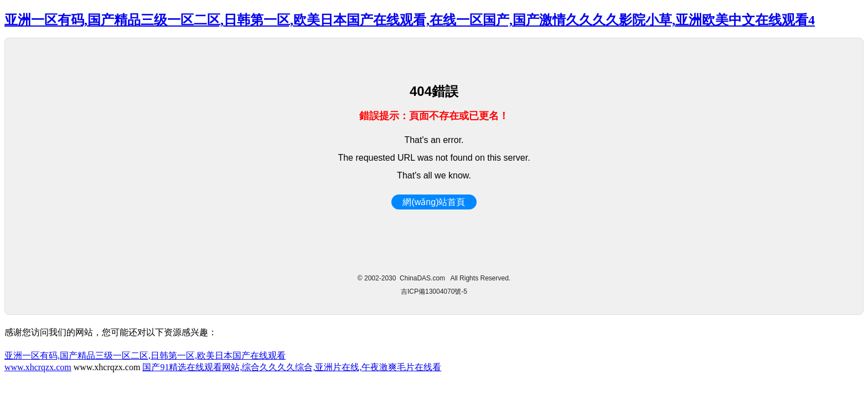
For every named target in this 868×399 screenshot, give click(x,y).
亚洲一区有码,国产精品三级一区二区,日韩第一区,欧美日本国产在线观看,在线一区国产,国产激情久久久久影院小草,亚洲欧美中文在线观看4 (410, 20)
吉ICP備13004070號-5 (434, 291)
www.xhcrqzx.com (38, 367)
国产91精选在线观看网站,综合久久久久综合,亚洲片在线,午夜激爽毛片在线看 (292, 367)
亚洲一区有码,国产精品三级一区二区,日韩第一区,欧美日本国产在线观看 (145, 355)
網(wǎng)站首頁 (434, 202)
